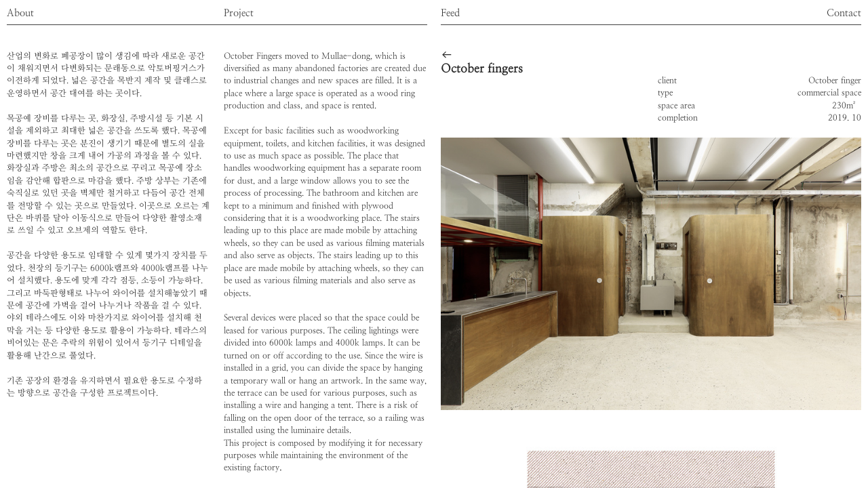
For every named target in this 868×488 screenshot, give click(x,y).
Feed (450, 13)
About (20, 13)
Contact (844, 13)
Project (239, 13)
